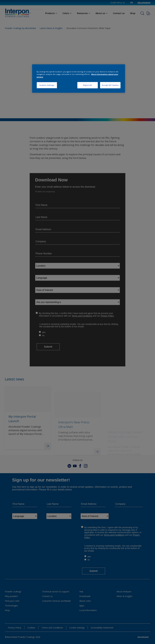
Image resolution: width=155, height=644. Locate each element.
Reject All (88, 85)
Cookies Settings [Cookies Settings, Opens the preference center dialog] (47, 85)
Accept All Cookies (110, 85)
